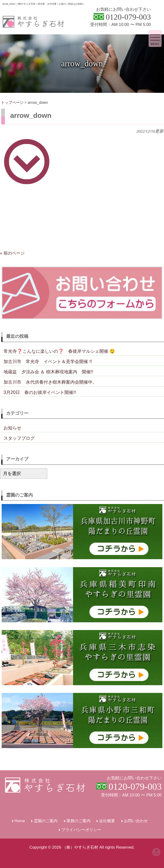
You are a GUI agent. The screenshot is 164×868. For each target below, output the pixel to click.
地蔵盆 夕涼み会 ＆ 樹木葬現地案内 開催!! (48, 372)
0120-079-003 (128, 17)
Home (20, 821)
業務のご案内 (78, 821)
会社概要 (107, 821)
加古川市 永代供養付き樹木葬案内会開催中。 (50, 382)
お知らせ (12, 428)
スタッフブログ (19, 438)
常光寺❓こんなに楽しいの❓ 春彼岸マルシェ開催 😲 (59, 351)
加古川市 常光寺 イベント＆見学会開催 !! (48, 361)
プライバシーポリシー (81, 830)
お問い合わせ (136, 821)
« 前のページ (12, 253)
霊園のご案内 (46, 821)
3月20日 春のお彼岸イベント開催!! (40, 392)
